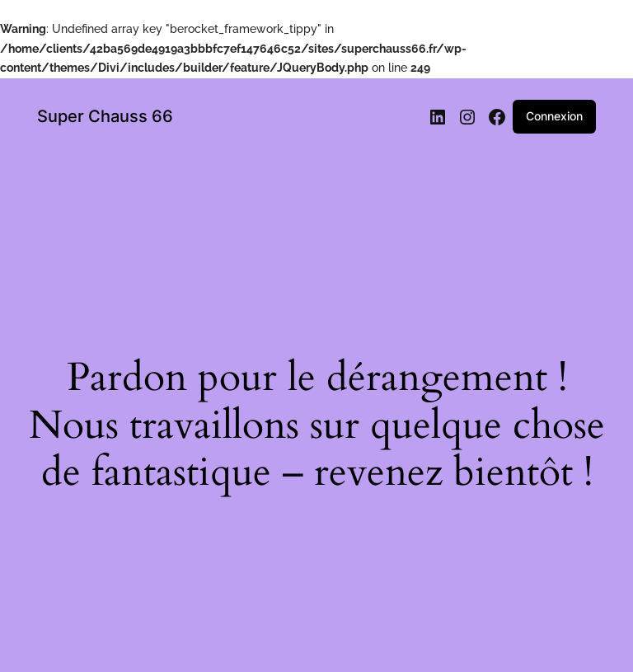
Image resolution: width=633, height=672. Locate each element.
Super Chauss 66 (105, 116)
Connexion (554, 116)
